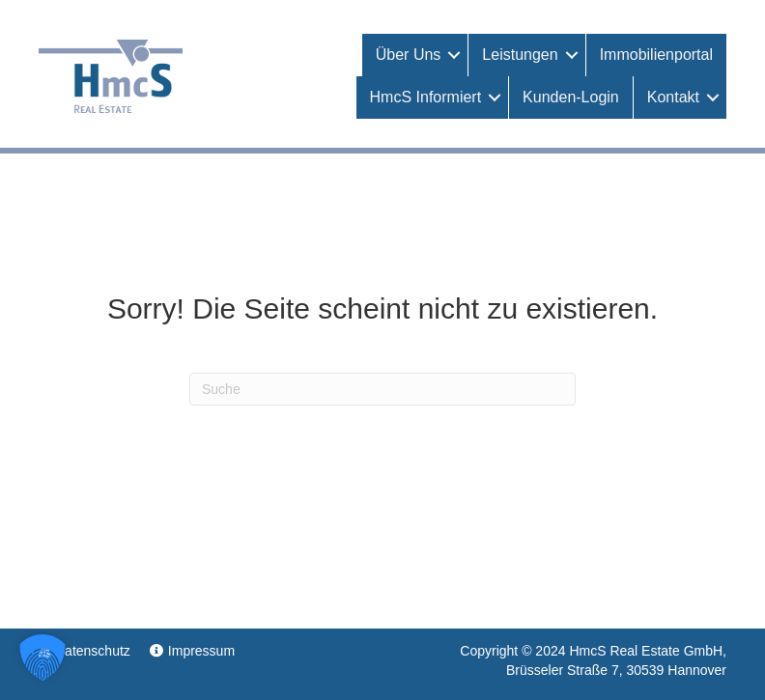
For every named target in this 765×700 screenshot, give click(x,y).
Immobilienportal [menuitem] (656, 55)
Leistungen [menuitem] (520, 55)
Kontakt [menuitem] (673, 97)
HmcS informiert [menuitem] (426, 97)
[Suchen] (382, 389)
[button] (454, 55)
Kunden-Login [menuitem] (571, 97)
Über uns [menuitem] (409, 55)
